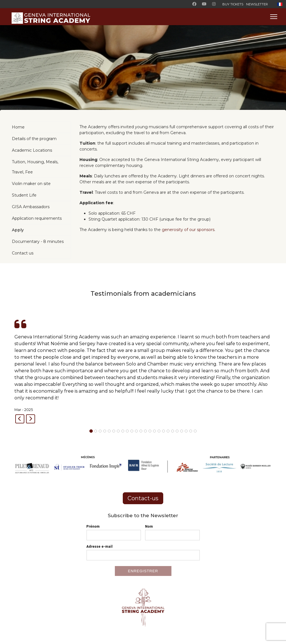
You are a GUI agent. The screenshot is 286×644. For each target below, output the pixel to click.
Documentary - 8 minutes (38, 241)
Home (18, 127)
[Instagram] (214, 4)
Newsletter (257, 4)
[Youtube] (204, 4)
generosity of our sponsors (188, 230)
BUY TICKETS (233, 4)
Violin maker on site (31, 184)
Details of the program (34, 139)
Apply (18, 230)
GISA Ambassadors (31, 207)
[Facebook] (194, 4)
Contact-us (143, 498)
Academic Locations (32, 150)
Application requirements (37, 218)
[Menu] (274, 17)
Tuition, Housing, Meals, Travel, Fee (35, 167)
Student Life (24, 195)
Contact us (23, 253)
